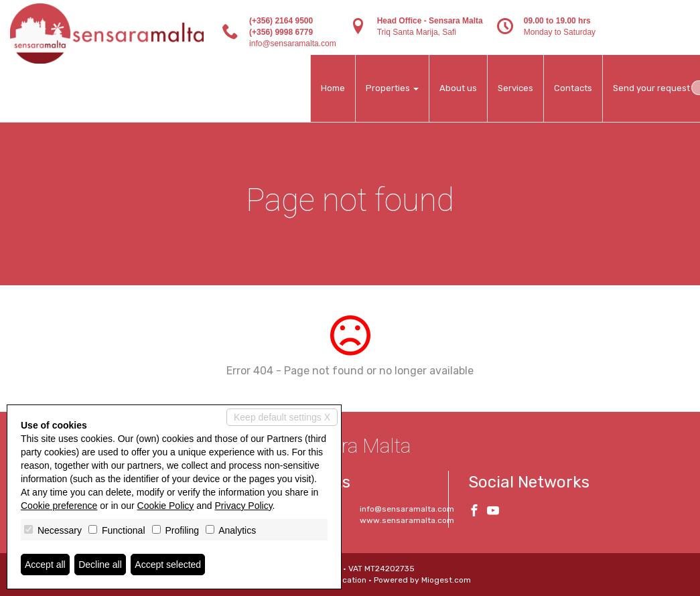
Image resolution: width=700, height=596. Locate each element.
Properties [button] (392, 88)
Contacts (573, 88)
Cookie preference (59, 506)
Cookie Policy (166, 506)
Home (333, 88)
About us (458, 88)
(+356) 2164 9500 (281, 21)
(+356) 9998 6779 (281, 32)
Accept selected (168, 565)
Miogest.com (446, 580)
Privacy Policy (244, 506)
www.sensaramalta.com (407, 520)
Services (515, 88)
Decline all (100, 565)
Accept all (45, 565)
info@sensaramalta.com (293, 44)
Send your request (651, 88)
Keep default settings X (282, 417)
